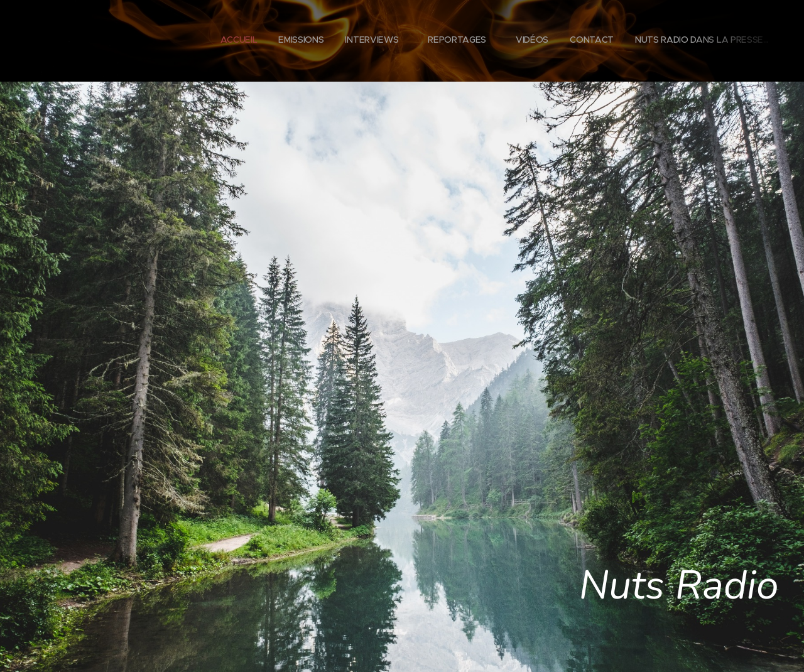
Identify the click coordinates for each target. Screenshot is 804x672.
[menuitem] (624, 41)
